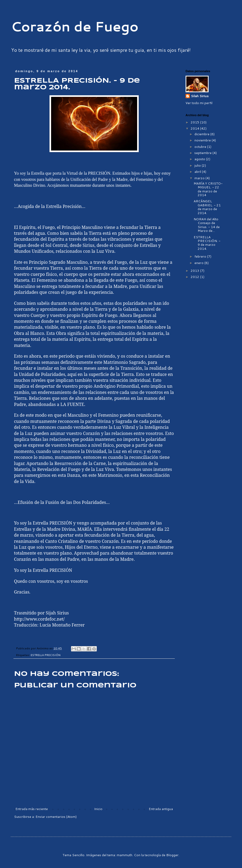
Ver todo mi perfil (199, 103)
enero (199, 263)
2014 (195, 128)
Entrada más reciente (32, 809)
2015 (195, 122)
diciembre (202, 134)
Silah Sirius (200, 96)
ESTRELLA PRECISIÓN (46, 655)
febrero (201, 256)
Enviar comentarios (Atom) (56, 817)
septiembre (203, 153)
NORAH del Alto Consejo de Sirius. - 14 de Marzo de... (207, 225)
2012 (195, 277)
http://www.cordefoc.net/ (39, 619)
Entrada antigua (161, 809)
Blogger (172, 855)
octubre (201, 147)
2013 (195, 271)
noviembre (203, 140)
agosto (200, 159)
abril (198, 172)
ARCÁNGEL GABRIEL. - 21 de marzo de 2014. (207, 207)
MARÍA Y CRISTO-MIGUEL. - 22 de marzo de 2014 (208, 189)
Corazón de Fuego (75, 26)
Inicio (98, 809)
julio (198, 165)
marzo (200, 178)
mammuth (124, 855)
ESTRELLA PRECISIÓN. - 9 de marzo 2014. (207, 243)
